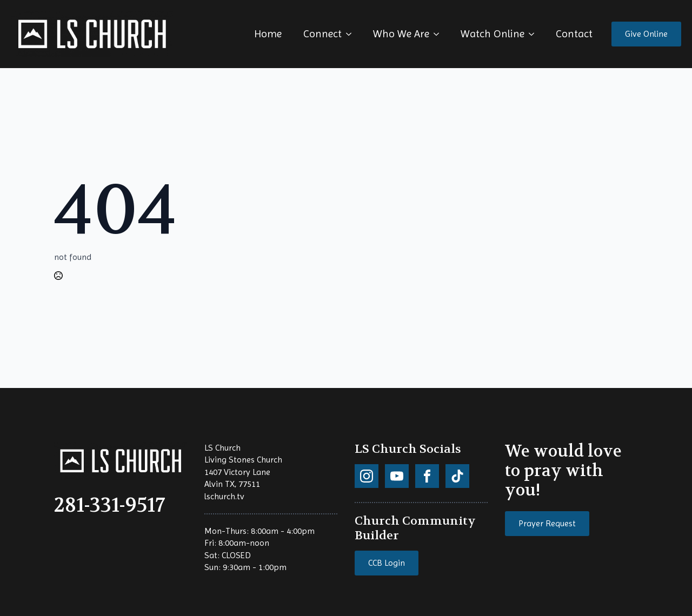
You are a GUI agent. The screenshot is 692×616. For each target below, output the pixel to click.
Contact (574, 34)
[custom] (367, 476)
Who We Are (401, 34)
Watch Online (493, 34)
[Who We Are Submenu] (440, 34)
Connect (322, 34)
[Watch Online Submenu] (535, 34)
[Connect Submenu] (352, 34)
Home (268, 34)
